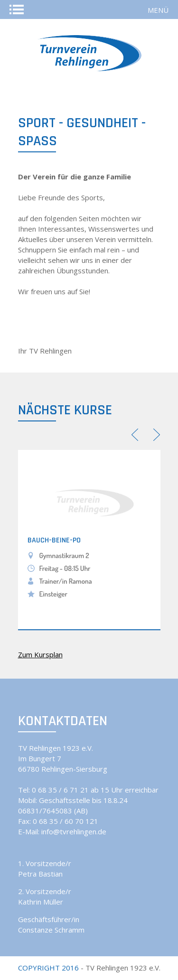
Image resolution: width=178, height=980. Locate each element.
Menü (158, 10)
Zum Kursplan (40, 654)
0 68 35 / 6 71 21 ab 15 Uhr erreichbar (95, 790)
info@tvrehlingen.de (74, 831)
